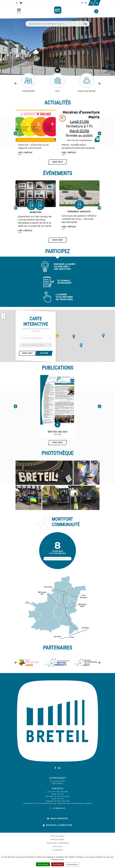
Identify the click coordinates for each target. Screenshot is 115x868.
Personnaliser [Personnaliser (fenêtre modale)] (72, 864)
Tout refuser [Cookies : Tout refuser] (58, 864)
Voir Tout (27, 353)
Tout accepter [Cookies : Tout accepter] (43, 864)
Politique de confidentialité (58, 843)
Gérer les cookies (58, 836)
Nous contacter (58, 819)
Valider (44, 353)
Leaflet (105, 361)
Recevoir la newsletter (58, 825)
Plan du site (57, 846)
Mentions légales (57, 839)
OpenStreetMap (111, 361)
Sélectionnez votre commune (56, 559)
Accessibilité (58, 850)
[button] (62, 337)
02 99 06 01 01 (58, 808)
